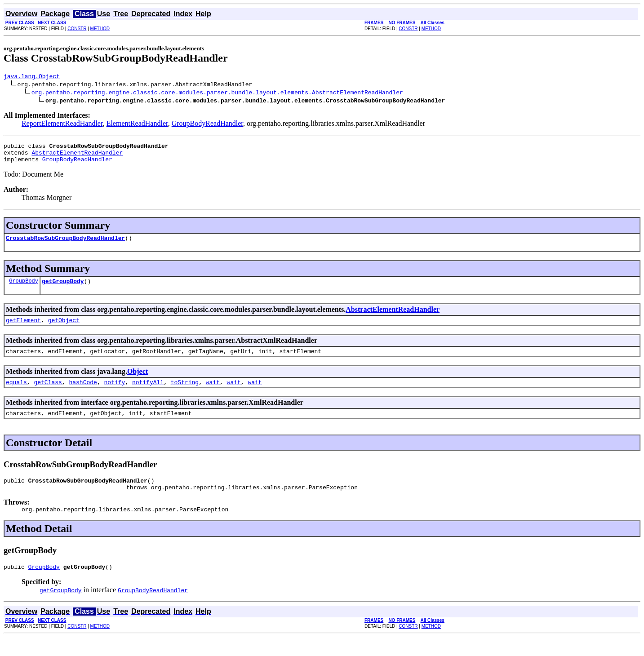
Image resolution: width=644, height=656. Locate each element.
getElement (23, 329)
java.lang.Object (32, 77)
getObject (64, 329)
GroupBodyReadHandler (207, 125)
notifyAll (148, 394)
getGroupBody (63, 289)
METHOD (100, 29)
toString (185, 394)
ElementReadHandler (137, 125)
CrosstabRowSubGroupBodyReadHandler (65, 244)
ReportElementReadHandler (62, 125)
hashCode (83, 394)
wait (213, 394)
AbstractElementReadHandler (77, 156)
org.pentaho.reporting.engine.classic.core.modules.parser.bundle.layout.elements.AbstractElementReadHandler (217, 93)
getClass (48, 394)
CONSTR (77, 29)
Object (138, 382)
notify (114, 394)
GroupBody (24, 289)
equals (16, 394)
